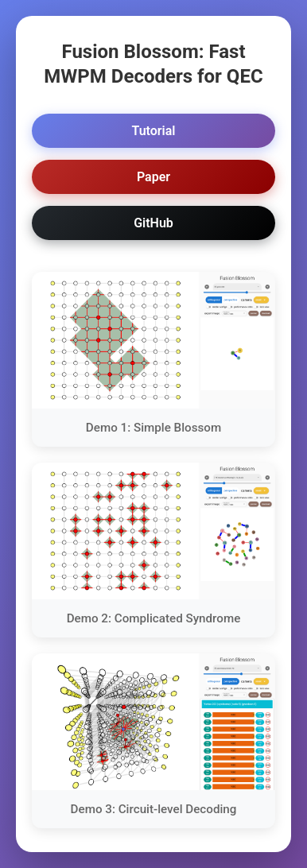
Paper (153, 177)
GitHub (153, 223)
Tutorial (153, 131)
